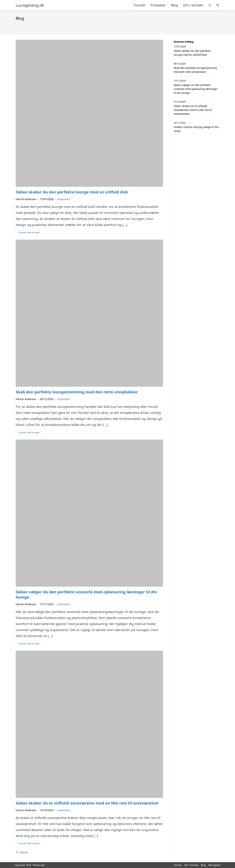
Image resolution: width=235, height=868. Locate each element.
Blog (175, 5)
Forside (140, 5)
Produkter (158, 5)
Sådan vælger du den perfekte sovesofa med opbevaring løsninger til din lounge (196, 89)
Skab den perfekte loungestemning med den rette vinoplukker (195, 70)
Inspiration (64, 199)
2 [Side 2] (19, 852)
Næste (24, 852)
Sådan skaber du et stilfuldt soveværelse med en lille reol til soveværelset (193, 110)
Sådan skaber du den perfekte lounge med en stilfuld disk (192, 53)
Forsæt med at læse (29, 232)
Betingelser (215, 865)
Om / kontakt (193, 5)
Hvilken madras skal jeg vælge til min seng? (196, 129)
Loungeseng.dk (30, 5)
